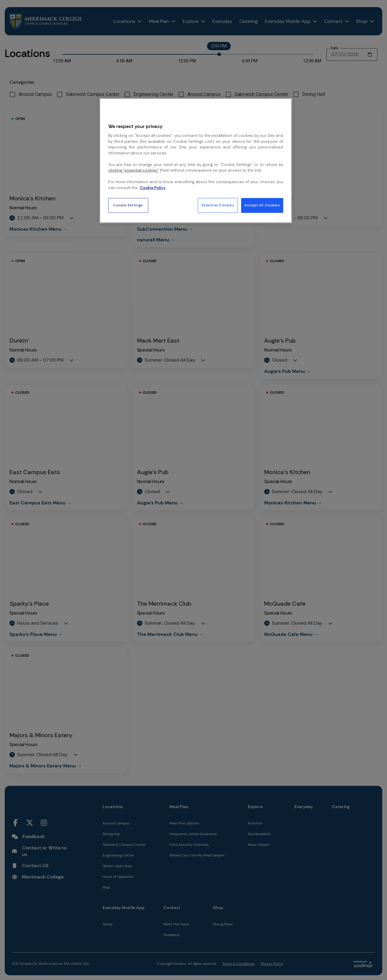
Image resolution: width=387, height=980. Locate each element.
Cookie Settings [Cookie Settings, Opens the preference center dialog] (128, 205)
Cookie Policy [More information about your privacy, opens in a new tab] (153, 188)
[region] (196, 161)
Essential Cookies (218, 205)
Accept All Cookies (262, 205)
